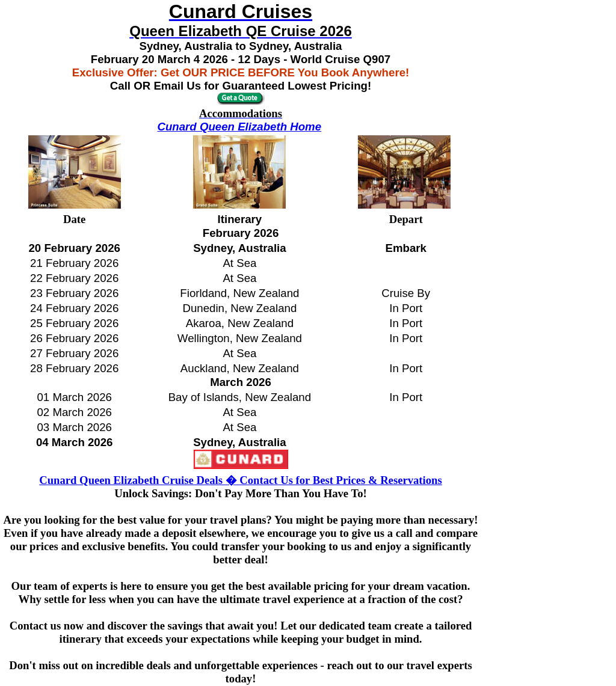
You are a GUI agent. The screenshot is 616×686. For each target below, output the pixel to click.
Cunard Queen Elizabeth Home (239, 127)
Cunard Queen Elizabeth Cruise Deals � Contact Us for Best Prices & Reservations (240, 480)
